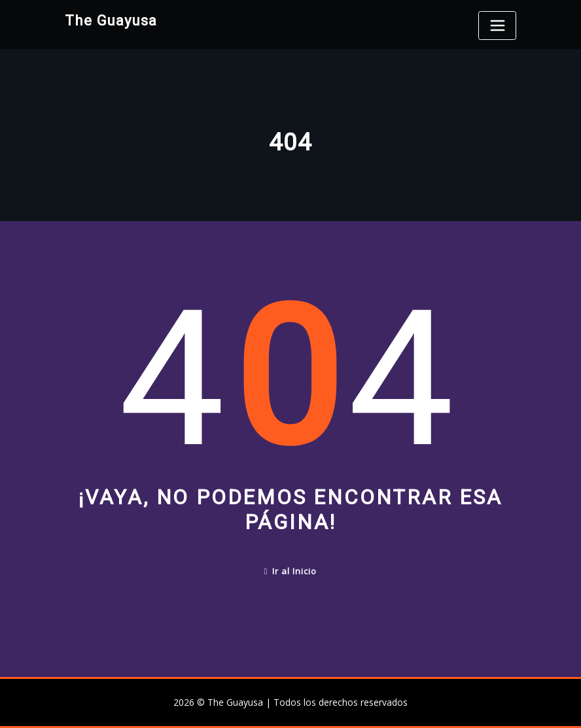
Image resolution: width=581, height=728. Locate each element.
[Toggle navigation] (497, 26)
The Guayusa (111, 20)
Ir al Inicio (291, 571)
